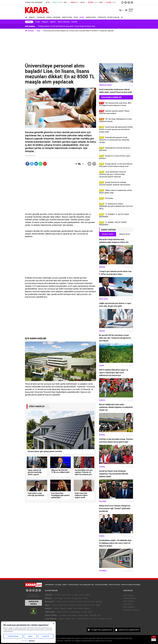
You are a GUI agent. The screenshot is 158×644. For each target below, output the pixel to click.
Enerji (79, 602)
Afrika (86, 598)
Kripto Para (67, 17)
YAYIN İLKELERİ (73, 585)
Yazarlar (41, 17)
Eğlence (53, 22)
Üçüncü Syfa (66, 595)
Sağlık (70, 608)
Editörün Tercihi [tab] (125, 234)
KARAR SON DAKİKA (33, 603)
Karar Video (91, 17)
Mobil (59, 612)
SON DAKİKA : (30, 26)
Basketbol (63, 605)
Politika (58, 595)
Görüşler (102, 17)
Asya (80, 598)
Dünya (49, 17)
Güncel (32, 17)
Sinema (74, 615)
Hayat (82, 17)
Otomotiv (72, 602)
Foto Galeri (51, 619)
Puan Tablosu (129, 601)
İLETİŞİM (58, 585)
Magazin (45, 22)
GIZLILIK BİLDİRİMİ (101, 585)
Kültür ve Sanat (91, 619)
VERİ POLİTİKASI (114, 585)
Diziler (38, 22)
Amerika (67, 598)
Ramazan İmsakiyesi (131, 610)
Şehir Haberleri (129, 607)
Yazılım (84, 612)
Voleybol (71, 605)
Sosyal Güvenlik (89, 602)
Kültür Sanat (78, 608)
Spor (76, 17)
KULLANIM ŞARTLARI (87, 585)
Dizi (69, 615)
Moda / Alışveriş (64, 22)
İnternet (66, 612)
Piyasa (59, 602)
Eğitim (88, 595)
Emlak (65, 602)
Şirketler (99, 602)
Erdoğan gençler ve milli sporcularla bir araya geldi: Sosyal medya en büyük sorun (67, 26)
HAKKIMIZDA (50, 585)
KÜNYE (65, 585)
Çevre (82, 595)
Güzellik (74, 22)
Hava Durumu (129, 595)
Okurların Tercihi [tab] (108, 234)
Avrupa (74, 598)
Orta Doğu (59, 598)
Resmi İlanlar (113, 17)
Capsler (68, 619)
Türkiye (75, 595)
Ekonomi (57, 17)
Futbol (55, 605)
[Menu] (122, 17)
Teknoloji (50, 612)
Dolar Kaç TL (128, 604)
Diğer (98, 605)
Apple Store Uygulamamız (129, 630)
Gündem (63, 615)
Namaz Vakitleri (130, 598)
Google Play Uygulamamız (102, 630)
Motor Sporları (89, 605)
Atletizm (79, 605)
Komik (81, 615)
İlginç (86, 615)
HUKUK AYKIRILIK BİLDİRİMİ (131, 585)
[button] (76, 164)
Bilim (90, 612)
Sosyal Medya (75, 612)
